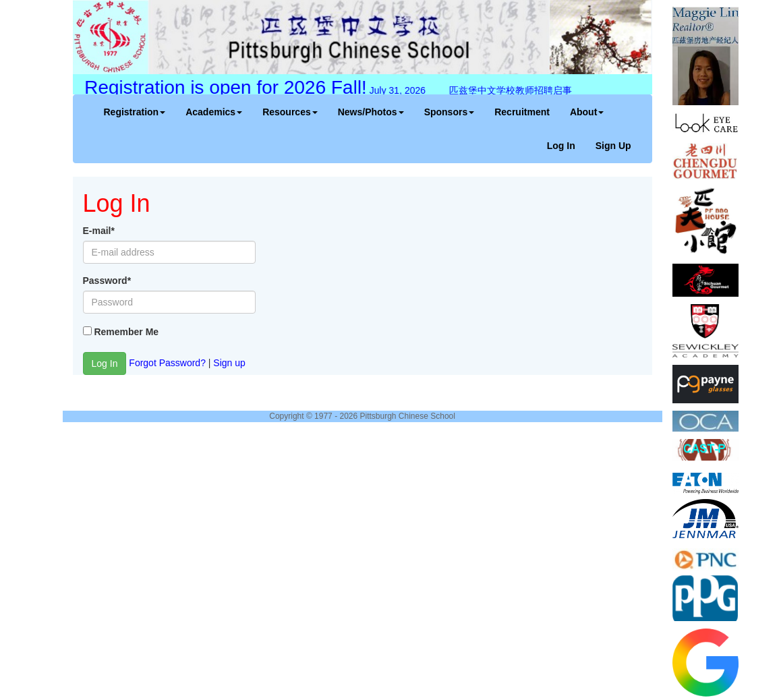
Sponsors (450, 112)
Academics (214, 112)
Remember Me (126, 332)
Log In (561, 146)
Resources (290, 112)
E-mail (99, 231)
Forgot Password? (167, 362)
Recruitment (522, 112)
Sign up (229, 362)
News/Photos (371, 112)
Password (107, 281)
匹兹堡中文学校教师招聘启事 (508, 90)
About (587, 112)
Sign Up (613, 146)
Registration (135, 112)
